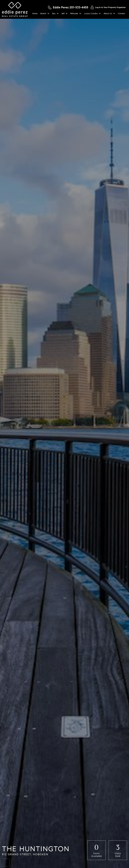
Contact (121, 14)
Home (35, 14)
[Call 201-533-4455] (68, 7)
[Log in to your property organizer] (108, 7)
